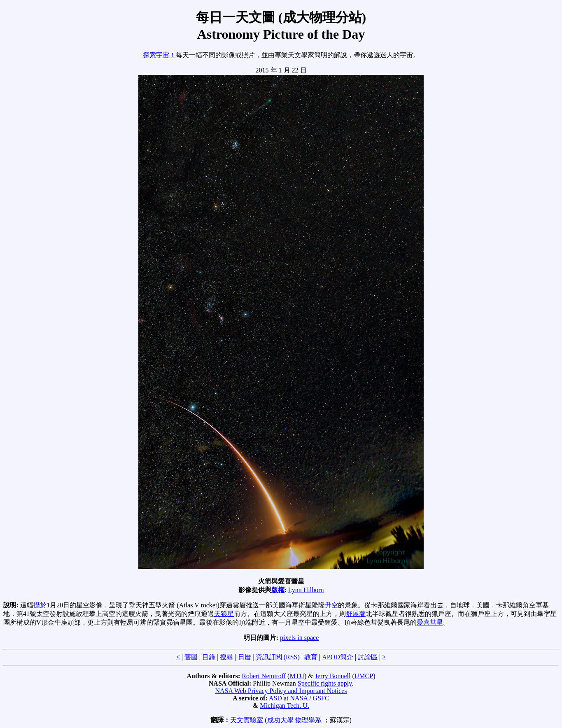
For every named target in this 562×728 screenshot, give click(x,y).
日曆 (245, 657)
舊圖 (191, 657)
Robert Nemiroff (264, 676)
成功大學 (280, 720)
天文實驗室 (247, 720)
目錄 (209, 657)
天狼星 (224, 614)
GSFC (321, 698)
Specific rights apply (325, 683)
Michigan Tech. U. (284, 706)
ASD (275, 698)
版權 (278, 590)
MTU (297, 676)
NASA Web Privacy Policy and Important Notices (281, 691)
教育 (311, 657)
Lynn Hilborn (306, 590)
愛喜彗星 (430, 622)
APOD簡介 (338, 657)
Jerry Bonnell (333, 676)
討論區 (368, 657)
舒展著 (356, 614)
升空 (331, 605)
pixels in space (299, 638)
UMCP (364, 676)
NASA (299, 698)
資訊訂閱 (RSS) (278, 657)
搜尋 (226, 657)
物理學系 (308, 720)
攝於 (40, 605)
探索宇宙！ (159, 55)
